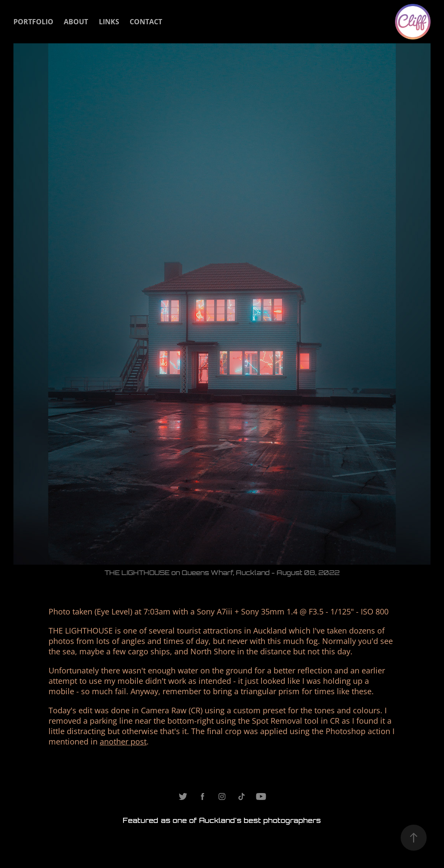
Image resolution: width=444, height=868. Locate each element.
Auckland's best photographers (260, 820)
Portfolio (33, 22)
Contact (146, 22)
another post (123, 741)
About (76, 22)
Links (109, 22)
